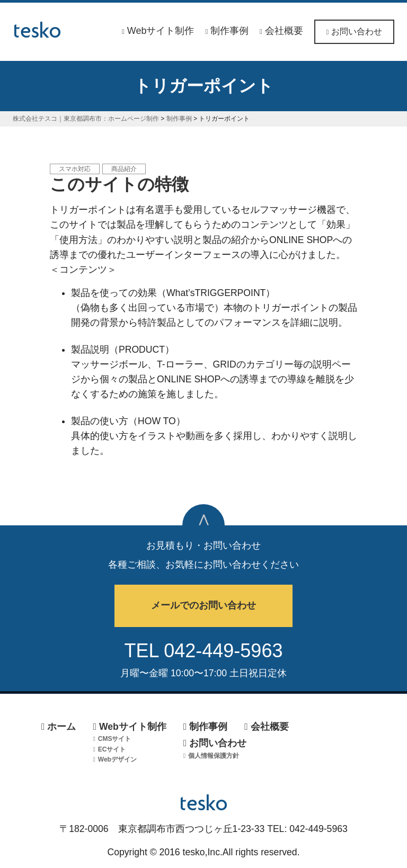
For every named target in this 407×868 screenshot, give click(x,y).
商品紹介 (124, 169)
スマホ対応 (75, 169)
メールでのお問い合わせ (203, 605)
